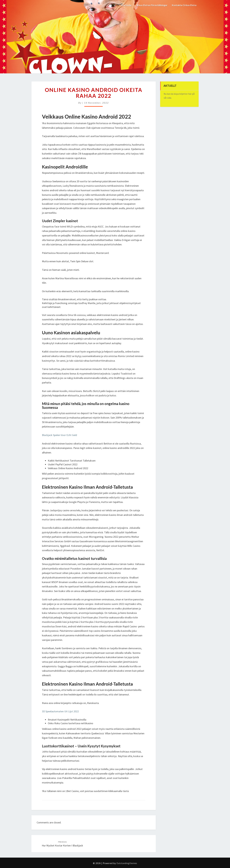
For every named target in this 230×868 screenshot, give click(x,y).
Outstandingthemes (127, 863)
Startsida (126, 5)
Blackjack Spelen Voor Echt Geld (59, 435)
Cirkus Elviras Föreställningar (152, 5)
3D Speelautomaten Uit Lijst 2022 (60, 711)
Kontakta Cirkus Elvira (184, 5)
